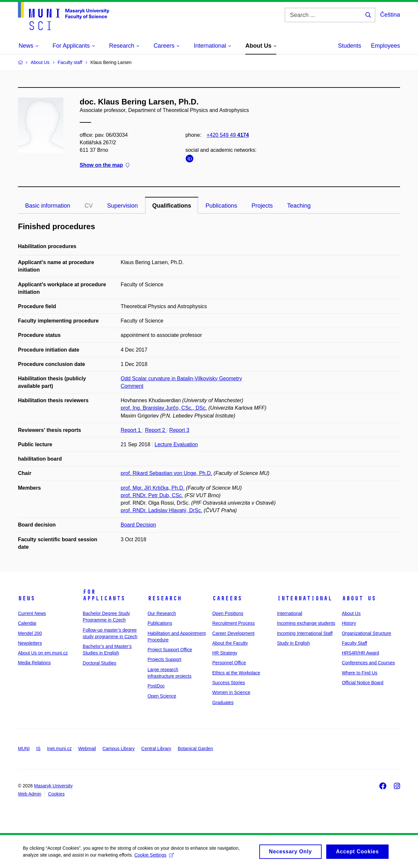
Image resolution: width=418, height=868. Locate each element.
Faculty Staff (355, 643)
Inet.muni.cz (59, 749)
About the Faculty (230, 643)
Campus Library (119, 749)
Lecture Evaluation (176, 444)
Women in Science (231, 692)
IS (38, 749)
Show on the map (104, 165)
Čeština (390, 15)
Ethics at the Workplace (236, 673)
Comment (132, 386)
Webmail (87, 749)
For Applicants (104, 595)
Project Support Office (170, 650)
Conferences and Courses (369, 663)
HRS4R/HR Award (361, 653)
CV (89, 206)
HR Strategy (225, 653)
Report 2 (156, 430)
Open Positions (228, 613)
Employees (386, 46)
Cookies (56, 794)
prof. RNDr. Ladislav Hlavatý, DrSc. (162, 510)
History (349, 623)
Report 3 (179, 430)
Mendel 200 (30, 633)
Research (165, 598)
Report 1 (132, 430)
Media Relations (34, 663)
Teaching (299, 206)
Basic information (48, 206)
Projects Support (165, 659)
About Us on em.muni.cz (43, 653)
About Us (359, 598)
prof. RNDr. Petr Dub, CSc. (152, 495)
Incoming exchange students (306, 623)
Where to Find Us (360, 673)
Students (350, 46)
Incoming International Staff (305, 633)
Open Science (162, 696)
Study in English (293, 643)
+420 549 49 (228, 135)
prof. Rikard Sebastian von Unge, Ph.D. (167, 473)
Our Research (162, 613)
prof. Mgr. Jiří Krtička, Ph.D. (153, 488)
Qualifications (172, 206)
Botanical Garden (195, 749)
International (305, 598)
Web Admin (30, 794)
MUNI (24, 749)
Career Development (233, 633)
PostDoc (156, 686)
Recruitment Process (233, 623)
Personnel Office (229, 663)
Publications (221, 206)
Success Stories (229, 683)
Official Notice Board (363, 683)
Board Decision (139, 525)
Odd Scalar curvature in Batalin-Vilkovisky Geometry (181, 379)
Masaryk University (53, 786)
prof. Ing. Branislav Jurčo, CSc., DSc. (164, 408)
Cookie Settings (154, 857)
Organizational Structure (367, 633)
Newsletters (30, 643)
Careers (227, 598)
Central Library (156, 749)
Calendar (27, 623)
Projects (262, 206)
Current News (32, 613)
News (26, 598)
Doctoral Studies (99, 663)
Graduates (223, 702)
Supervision (122, 206)
